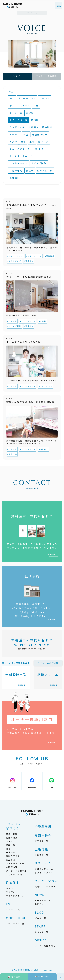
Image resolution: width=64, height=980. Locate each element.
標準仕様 (11, 845)
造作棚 (35, 120)
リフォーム (43, 863)
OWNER (41, 940)
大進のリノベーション (46, 887)
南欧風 (30, 113)
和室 (26, 134)
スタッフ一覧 (42, 932)
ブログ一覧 (40, 918)
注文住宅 (13, 883)
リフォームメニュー (45, 873)
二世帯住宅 (16, 170)
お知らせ (39, 904)
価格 (8, 849)
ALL (12, 98)
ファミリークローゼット (24, 156)
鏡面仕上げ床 (40, 134)
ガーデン (15, 134)
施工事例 (11, 860)
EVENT (12, 904)
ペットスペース (18, 163)
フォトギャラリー (15, 863)
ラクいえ (45, 98)
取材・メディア (43, 900)
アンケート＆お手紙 (46, 76)
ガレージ (43, 142)
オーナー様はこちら (45, 946)
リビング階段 (39, 163)
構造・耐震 (12, 834)
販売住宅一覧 (42, 841)
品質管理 (11, 852)
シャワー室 (16, 113)
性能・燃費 (12, 838)
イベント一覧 (13, 910)
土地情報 (41, 849)
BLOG (39, 912)
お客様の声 (12, 867)
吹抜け (30, 170)
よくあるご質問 (14, 874)
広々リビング (45, 170)
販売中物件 (43, 835)
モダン (13, 142)
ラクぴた (11, 892)
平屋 (36, 106)
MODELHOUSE (18, 918)
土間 (32, 142)
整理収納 (15, 178)
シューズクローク (20, 149)
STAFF (40, 926)
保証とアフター (14, 856)
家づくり (13, 827)
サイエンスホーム (20, 106)
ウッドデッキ (17, 127)
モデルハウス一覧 (15, 924)
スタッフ (11, 841)
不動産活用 (43, 826)
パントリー (40, 149)
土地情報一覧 (42, 855)
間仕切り (34, 127)
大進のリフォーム (44, 869)
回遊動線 (47, 127)
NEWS (40, 895)
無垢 (23, 142)
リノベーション (27, 98)
